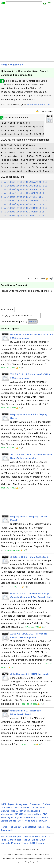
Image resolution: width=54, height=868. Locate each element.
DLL (50, 839)
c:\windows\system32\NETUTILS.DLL (24, 208)
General (26, 810)
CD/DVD (5, 810)
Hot (11, 830)
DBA (25, 839)
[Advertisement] (27, 35)
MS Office (21, 817)
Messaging (34, 814)
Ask (10, 833)
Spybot (18, 820)
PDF (45, 817)
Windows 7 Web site (39, 105)
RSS (48, 830)
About (18, 830)
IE (33, 810)
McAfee (5, 814)
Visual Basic (41, 820)
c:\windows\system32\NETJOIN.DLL (23, 216)
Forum (40, 846)
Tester (4, 839)
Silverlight (7, 820)
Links (35, 843)
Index (41, 830)
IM (37, 810)
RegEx (27, 843)
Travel (25, 846)
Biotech (5, 846)
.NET (3, 807)
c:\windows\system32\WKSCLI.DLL (23, 205)
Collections (30, 830)
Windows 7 (17, 65)
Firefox (16, 810)
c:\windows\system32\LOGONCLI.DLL (24, 201)
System (28, 820)
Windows (35, 839)
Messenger (7, 817)
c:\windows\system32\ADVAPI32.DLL (24, 182)
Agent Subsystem (18, 807)
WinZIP (43, 823)
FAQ (33, 846)
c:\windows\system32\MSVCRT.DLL (23, 190)
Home (4, 65)
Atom (4, 833)
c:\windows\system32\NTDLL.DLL (22, 197)
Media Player (18, 814)
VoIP (21, 823)
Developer (15, 839)
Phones (16, 846)
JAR (44, 839)
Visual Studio (9, 823)
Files (4, 843)
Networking (34, 817)
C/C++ (46, 807)
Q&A (42, 843)
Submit (33, 324)
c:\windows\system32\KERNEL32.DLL (24, 186)
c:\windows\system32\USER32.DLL (23, 193)
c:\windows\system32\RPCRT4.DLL (23, 212)
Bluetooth (36, 807)
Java (42, 810)
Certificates (15, 843)
